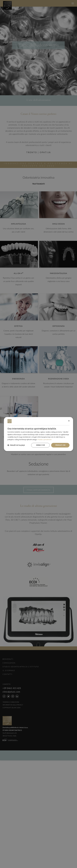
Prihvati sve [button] (60, 445)
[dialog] (39, 434)
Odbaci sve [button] (40, 445)
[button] (16, 445)
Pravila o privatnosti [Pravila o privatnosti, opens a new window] (44, 440)
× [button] (69, 421)
